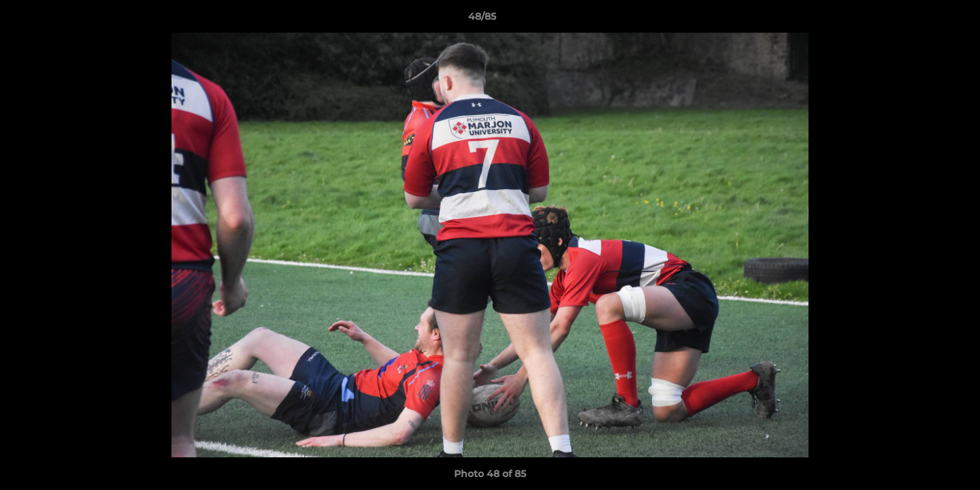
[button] (923, 20)
